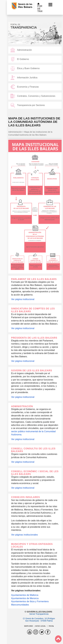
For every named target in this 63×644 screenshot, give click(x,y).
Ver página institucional (23, 299)
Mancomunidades (20, 605)
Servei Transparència (39, 614)
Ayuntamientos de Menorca (25, 598)
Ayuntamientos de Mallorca (25, 595)
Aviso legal (41, 626)
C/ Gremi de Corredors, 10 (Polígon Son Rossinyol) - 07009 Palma (39, 620)
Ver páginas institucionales (24, 535)
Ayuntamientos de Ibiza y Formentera (30, 601)
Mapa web (29, 626)
